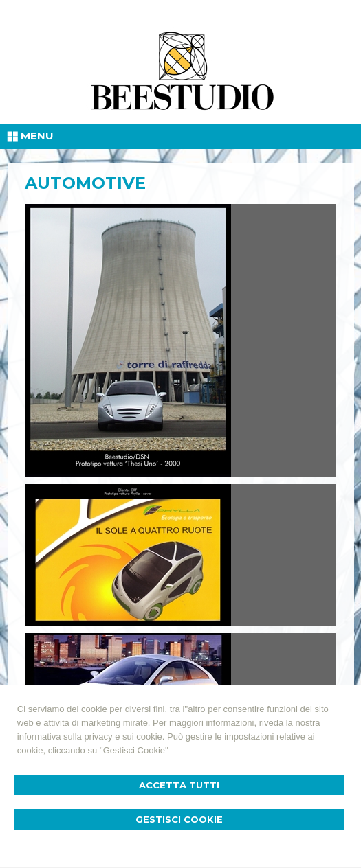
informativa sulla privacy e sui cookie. (91, 736)
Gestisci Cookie (179, 819)
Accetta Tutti (179, 785)
